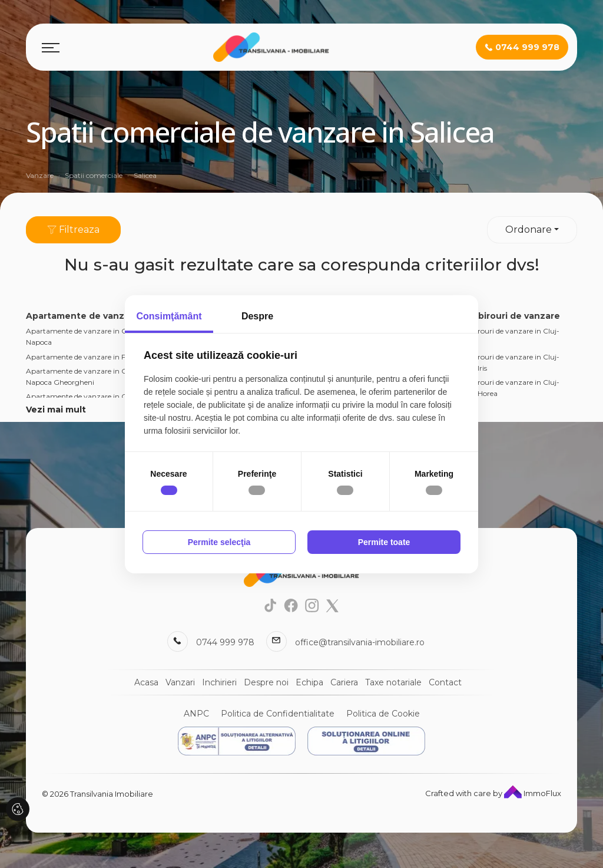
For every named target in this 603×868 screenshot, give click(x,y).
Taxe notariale (393, 682)
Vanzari (180, 682)
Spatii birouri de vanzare (505, 316)
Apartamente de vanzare (82, 316)
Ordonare (529, 230)
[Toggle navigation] (51, 47)
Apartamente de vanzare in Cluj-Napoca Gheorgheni (82, 377)
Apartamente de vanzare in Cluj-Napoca (82, 336)
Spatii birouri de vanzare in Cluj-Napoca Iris (505, 362)
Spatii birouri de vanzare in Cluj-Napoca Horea (505, 388)
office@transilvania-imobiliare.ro (360, 642)
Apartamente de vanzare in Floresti (86, 357)
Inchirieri (219, 682)
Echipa (309, 682)
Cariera (344, 682)
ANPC (196, 714)
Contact (445, 682)
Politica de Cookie (383, 714)
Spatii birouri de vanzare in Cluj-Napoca (505, 336)
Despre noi (266, 682)
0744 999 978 (225, 642)
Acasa (146, 682)
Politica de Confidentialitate (278, 714)
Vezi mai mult (56, 410)
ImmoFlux (533, 793)
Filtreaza (73, 230)
